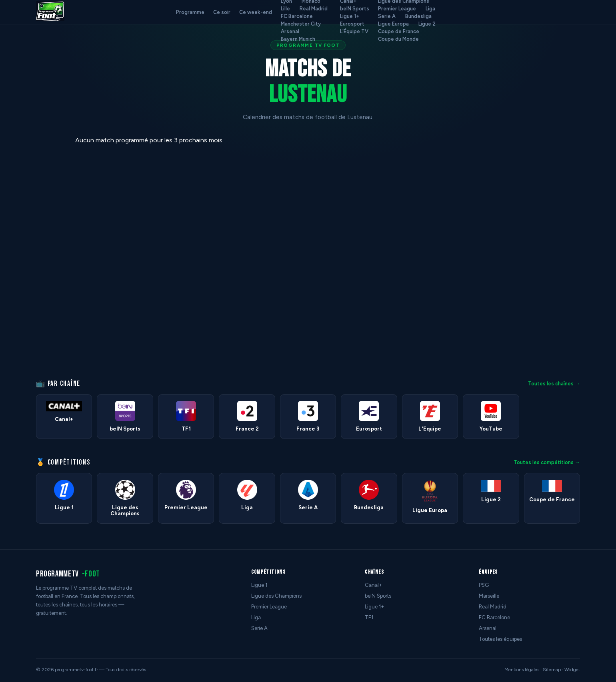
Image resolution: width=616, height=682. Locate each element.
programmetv (68, 574)
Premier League (397, 9)
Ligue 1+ (350, 16)
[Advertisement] (34, 256)
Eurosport (352, 24)
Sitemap (552, 670)
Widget (572, 670)
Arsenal (290, 31)
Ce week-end (256, 12)
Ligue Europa (393, 24)
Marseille (489, 596)
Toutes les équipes (500, 639)
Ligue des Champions (276, 596)
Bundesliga (418, 16)
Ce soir (222, 12)
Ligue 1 (259, 585)
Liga (430, 9)
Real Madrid (314, 9)
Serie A (387, 16)
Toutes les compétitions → (547, 462)
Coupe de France (399, 31)
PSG (484, 585)
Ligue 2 (427, 24)
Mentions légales (522, 670)
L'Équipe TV (354, 31)
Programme (190, 12)
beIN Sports (355, 9)
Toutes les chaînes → (554, 384)
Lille (285, 9)
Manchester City (301, 24)
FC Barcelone (297, 16)
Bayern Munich (298, 39)
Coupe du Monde (398, 39)
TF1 (369, 617)
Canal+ (374, 585)
